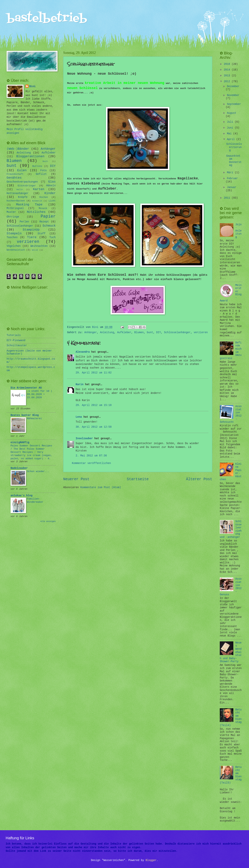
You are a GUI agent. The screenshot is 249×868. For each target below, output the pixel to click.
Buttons (37, 166)
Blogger (151, 860)
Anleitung (107, 333)
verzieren (201, 333)
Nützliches (36, 212)
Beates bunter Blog (25, 415)
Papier (48, 216)
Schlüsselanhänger (177, 333)
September (234, 104)
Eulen (22, 170)
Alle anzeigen (48, 521)
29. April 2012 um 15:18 (94, 405)
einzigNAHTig (20, 443)
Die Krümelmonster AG (26, 388)
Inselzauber (84, 439)
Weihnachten (39, 246)
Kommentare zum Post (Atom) (101, 487)
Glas (52, 182)
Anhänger (91, 333)
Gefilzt (41, 174)
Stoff (41, 234)
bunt (150, 333)
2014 (228, 70)
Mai (230, 134)
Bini (32, 86)
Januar (232, 187)
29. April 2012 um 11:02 (94, 373)
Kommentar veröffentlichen (91, 463)
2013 (228, 76)
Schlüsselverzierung (234, 147)
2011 (228, 198)
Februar (232, 178)
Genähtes (14, 178)
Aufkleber (124, 333)
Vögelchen (14, 246)
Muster (11, 212)
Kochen (44, 197)
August (232, 113)
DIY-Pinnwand (16, 340)
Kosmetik (37, 201)
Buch (45, 161)
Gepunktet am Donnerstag (234, 161)
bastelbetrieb (47, 18)
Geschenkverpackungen (22, 182)
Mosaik (43, 208)
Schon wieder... (38, 471)
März (231, 173)
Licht (52, 201)
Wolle (35, 250)
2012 (228, 82)
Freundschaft (15, 174)
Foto (43, 171)
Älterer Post (199, 479)
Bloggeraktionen (30, 156)
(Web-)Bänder (18, 149)
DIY (159, 333)
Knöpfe (23, 197)
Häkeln (51, 186)
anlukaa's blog (22, 496)
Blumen (139, 333)
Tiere (32, 237)
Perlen (24, 222)
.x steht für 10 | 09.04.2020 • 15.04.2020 (40, 394)
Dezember (233, 86)
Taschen (12, 237)
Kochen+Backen (16, 201)
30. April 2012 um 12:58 (94, 427)
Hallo (20, 190)
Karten (39, 189)
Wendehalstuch (16, 250)
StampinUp (31, 230)
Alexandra (83, 352)
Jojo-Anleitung (239, 231)
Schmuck (49, 226)
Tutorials (14, 335)
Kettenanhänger (18, 193)
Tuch (53, 237)
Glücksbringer (27, 186)
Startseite (138, 479)
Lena (79, 417)
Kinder (50, 193)
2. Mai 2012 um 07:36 (91, 456)
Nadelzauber (19, 468)
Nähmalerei (34, 419)
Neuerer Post (76, 479)
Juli (231, 122)
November (233, 95)
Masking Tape (29, 205)
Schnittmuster (17, 346)
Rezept (44, 222)
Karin (80, 384)
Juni (231, 128)
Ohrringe (13, 217)
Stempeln (14, 233)
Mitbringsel (15, 208)
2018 (228, 64)
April (232, 139)
